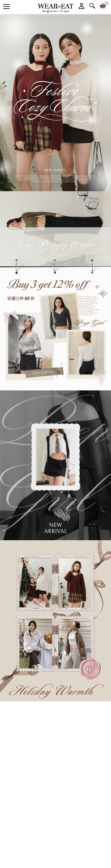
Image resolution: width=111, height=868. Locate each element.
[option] (55, 103)
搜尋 (92, 6)
